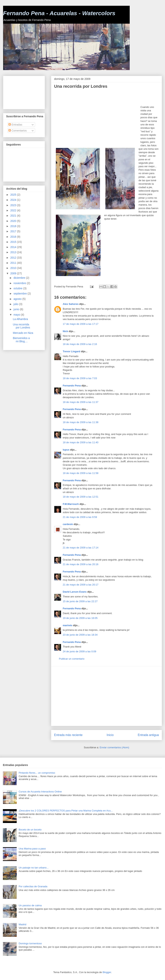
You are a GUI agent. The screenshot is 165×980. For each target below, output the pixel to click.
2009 (14, 273)
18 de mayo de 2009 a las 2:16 (80, 344)
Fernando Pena (72, 386)
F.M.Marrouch (71, 504)
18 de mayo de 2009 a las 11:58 (81, 473)
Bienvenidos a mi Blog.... (21, 340)
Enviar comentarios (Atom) (114, 747)
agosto (18, 299)
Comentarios (18, 131)
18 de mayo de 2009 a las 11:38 (81, 422)
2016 (14, 237)
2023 (14, 205)
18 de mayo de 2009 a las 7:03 (80, 378)
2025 (14, 195)
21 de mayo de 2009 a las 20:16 (81, 564)
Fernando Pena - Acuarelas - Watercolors (59, 13)
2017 (14, 231)
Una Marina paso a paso (32, 849)
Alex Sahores (71, 304)
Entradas (15, 125)
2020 (14, 221)
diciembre (20, 278)
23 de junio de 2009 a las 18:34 (80, 635)
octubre (18, 288)
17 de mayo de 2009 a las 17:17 (81, 324)
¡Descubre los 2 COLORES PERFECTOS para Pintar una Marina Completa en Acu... (66, 811)
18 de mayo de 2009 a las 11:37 (81, 402)
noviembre (20, 283)
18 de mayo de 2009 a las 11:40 (81, 442)
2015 (14, 242)
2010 (14, 268)
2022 (14, 210)
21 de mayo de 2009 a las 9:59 (80, 517)
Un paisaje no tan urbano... (34, 868)
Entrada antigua (148, 735)
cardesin (68, 524)
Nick (65, 331)
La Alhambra (20, 319)
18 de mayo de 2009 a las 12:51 (81, 497)
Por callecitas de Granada (33, 886)
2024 (14, 200)
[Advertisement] (97, 118)
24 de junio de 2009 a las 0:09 (79, 651)
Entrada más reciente (68, 735)
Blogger (107, 972)
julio (16, 304)
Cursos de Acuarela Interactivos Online (40, 792)
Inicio (110, 735)
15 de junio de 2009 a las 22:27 (80, 601)
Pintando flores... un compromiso (37, 773)
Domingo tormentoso (30, 943)
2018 (14, 226)
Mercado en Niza (23, 333)
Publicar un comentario (72, 659)
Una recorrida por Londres (21, 326)
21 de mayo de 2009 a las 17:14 (81, 548)
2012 (14, 258)
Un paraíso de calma (30, 905)
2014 (14, 247)
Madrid (22, 924)
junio (17, 309)
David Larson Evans (75, 592)
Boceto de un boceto (30, 830)
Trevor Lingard (71, 351)
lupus (66, 450)
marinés (68, 625)
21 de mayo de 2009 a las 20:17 (81, 585)
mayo (17, 315)
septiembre (20, 294)
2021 (14, 216)
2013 (14, 252)
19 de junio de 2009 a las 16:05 (80, 618)
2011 (14, 263)
